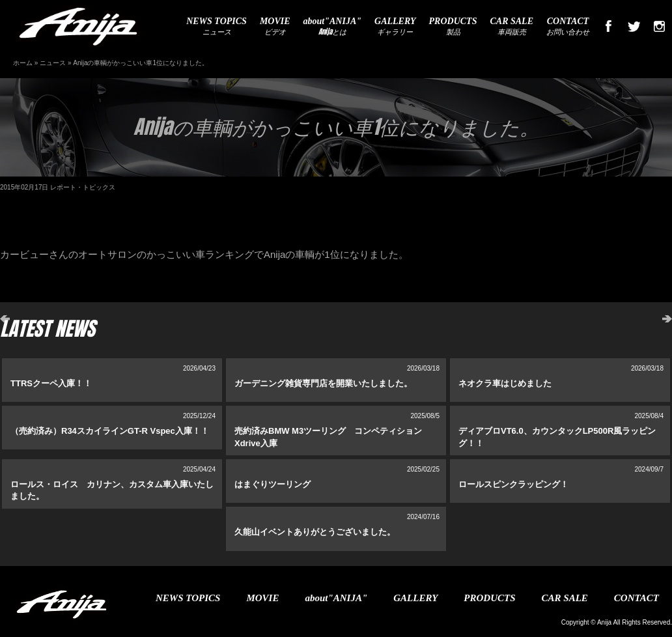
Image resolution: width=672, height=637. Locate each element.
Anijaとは (332, 27)
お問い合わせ (568, 27)
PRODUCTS (489, 598)
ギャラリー (395, 27)
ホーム (23, 63)
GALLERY (415, 598)
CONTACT (637, 598)
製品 (453, 27)
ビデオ (275, 27)
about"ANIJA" (336, 598)
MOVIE (262, 598)
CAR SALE (565, 598)
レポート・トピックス (83, 187)
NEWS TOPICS (188, 598)
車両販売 (511, 27)
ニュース (217, 27)
